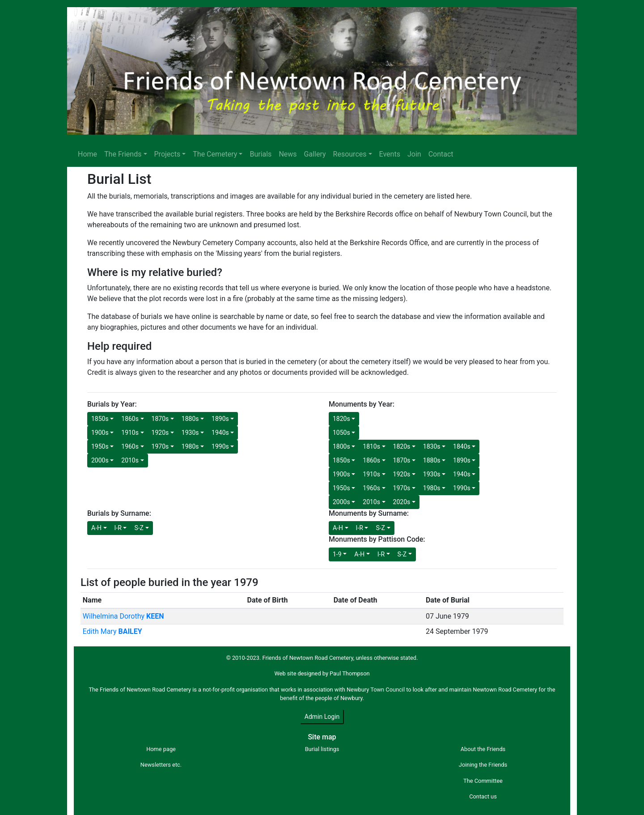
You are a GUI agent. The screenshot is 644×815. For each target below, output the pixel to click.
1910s (130, 433)
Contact (441, 154)
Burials (261, 154)
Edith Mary (112, 631)
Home (87, 154)
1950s (100, 446)
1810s (371, 446)
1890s (220, 419)
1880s (190, 419)
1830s (432, 446)
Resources (350, 154)
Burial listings (322, 749)
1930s (190, 433)
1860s (130, 419)
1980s (190, 446)
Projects (167, 154)
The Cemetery (215, 154)
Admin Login (322, 717)
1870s (160, 419)
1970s (160, 446)
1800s (341, 446)
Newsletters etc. (161, 765)
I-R (118, 528)
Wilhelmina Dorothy (123, 616)
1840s (462, 446)
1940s (220, 433)
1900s (100, 433)
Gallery (315, 154)
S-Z (139, 528)
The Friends (123, 154)
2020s (402, 502)
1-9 (337, 554)
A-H (96, 528)
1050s (341, 433)
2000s (100, 460)
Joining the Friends (483, 765)
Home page (161, 749)
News (288, 154)
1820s (341, 419)
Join (414, 154)
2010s (130, 460)
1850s (100, 419)
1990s (220, 446)
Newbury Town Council (376, 690)
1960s (130, 446)
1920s (160, 433)
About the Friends (483, 749)
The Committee (483, 781)
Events (390, 154)
